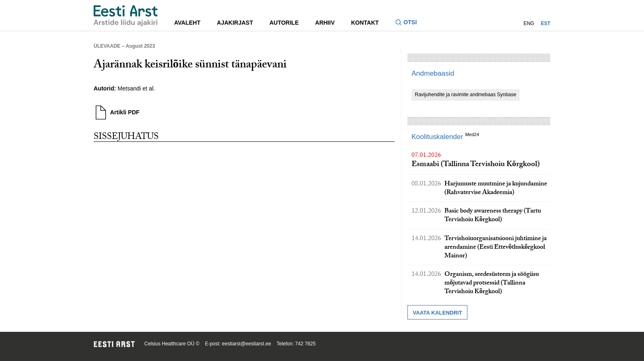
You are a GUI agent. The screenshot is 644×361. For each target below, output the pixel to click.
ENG (529, 23)
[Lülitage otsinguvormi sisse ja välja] (409, 23)
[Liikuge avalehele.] (126, 16)
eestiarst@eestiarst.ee (246, 344)
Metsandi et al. (136, 88)
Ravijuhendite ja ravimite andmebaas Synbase (466, 95)
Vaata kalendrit (437, 313)
